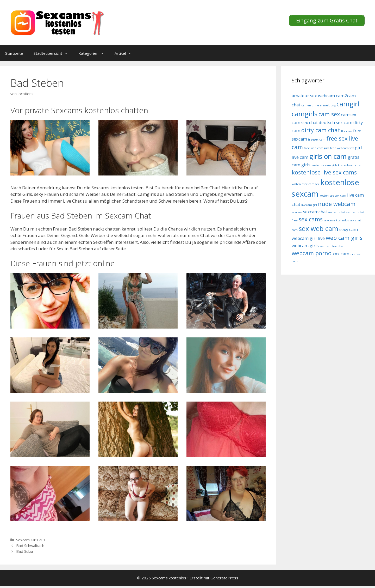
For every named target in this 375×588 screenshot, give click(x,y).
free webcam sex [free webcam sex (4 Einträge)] (342, 148)
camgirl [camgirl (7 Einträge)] (348, 104)
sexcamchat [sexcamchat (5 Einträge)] (315, 212)
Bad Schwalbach (30, 546)
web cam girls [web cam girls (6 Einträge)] (344, 238)
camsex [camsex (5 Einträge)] (349, 115)
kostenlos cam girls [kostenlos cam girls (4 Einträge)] (324, 165)
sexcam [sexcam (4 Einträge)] (297, 212)
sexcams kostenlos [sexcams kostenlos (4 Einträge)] (336, 220)
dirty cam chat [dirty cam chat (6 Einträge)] (321, 130)
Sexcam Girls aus (31, 540)
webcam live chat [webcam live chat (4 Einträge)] (332, 246)
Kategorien (94, 53)
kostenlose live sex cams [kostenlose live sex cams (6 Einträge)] (324, 172)
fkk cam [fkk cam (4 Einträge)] (347, 131)
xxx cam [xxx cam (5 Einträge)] (341, 254)
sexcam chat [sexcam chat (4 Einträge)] (337, 212)
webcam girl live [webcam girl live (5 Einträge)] (308, 238)
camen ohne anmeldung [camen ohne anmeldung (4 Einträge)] (318, 105)
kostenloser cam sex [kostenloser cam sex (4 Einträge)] (306, 184)
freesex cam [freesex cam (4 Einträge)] (317, 140)
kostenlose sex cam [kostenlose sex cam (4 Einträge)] (333, 196)
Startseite (14, 53)
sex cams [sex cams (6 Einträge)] (311, 219)
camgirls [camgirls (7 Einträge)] (305, 114)
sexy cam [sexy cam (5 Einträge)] (349, 229)
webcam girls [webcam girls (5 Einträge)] (305, 245)
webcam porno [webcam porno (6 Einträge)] (312, 253)
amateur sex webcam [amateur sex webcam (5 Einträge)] (313, 96)
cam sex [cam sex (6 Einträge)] (329, 114)
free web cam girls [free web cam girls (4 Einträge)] (317, 148)
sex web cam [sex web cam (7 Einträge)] (318, 229)
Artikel (126, 53)
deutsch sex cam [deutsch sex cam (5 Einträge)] (336, 122)
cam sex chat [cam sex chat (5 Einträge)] (305, 122)
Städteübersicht (53, 53)
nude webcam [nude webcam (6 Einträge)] (337, 204)
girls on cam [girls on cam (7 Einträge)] (328, 156)
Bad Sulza (25, 551)
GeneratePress (224, 578)
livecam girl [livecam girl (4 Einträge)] (309, 205)
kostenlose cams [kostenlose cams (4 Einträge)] (349, 165)
